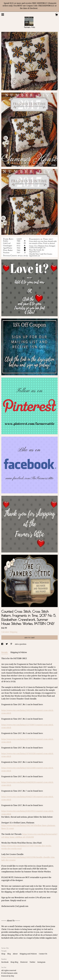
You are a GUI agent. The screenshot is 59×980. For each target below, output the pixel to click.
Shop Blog (15, 962)
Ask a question (21, 644)
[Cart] (56, 15)
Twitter (33, 962)
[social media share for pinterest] (12, 644)
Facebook (5, 962)
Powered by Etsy (8, 976)
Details (5, 652)
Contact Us (43, 954)
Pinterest (24, 962)
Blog (9, 954)
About (15, 954)
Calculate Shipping (9, 632)
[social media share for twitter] (7, 644)
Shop (4, 954)
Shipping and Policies (28, 954)
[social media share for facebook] (2, 644)
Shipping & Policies (19, 652)
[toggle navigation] (3, 15)
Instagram (41, 962)
